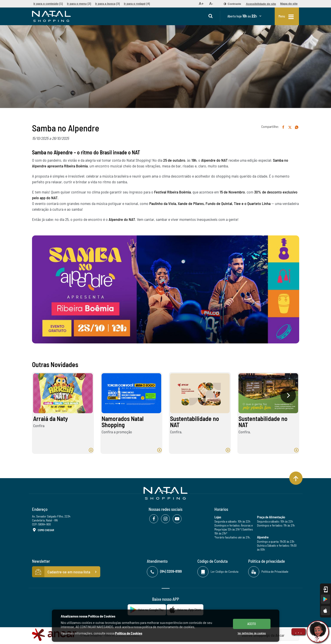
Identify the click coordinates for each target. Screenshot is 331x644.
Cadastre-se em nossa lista (66, 572)
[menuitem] (48, 4)
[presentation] (288, 395)
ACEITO (252, 624)
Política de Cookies (129, 633)
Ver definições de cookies (252, 633)
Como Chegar (43, 530)
